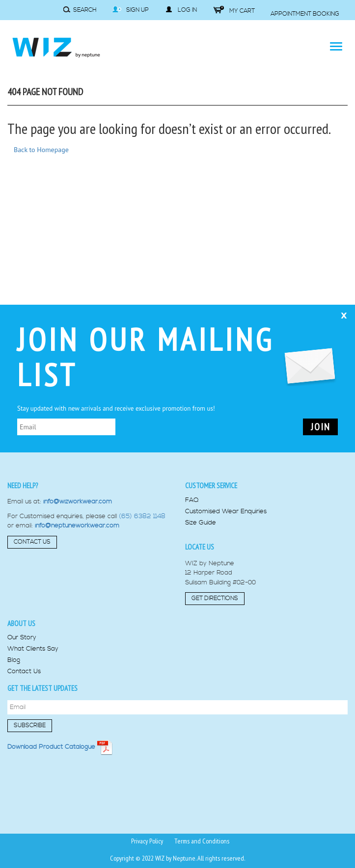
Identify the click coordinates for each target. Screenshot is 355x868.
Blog (14, 660)
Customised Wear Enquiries (226, 512)
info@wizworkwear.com (78, 501)
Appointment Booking (305, 14)
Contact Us (32, 542)
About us (21, 623)
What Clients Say (33, 649)
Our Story (22, 638)
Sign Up (130, 10)
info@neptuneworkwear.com (77, 526)
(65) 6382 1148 (142, 516)
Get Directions (215, 598)
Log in (181, 10)
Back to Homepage (41, 150)
